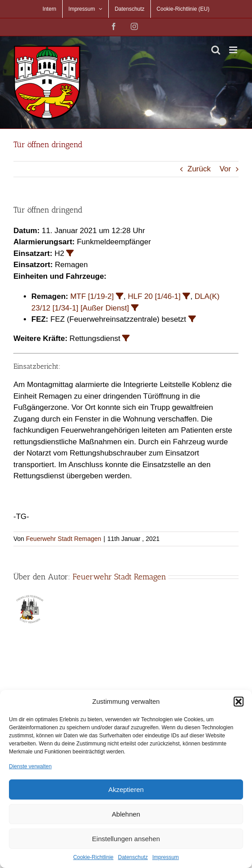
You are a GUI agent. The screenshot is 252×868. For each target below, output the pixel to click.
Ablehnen (126, 814)
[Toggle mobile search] (216, 50)
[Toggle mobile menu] (234, 50)
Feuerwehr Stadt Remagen (64, 539)
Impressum (165, 857)
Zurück (199, 169)
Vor (225, 169)
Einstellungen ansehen (126, 839)
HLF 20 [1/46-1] (154, 296)
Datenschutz (133, 857)
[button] (239, 702)
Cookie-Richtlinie (93, 857)
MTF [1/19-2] (92, 296)
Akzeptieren (126, 789)
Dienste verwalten (30, 766)
